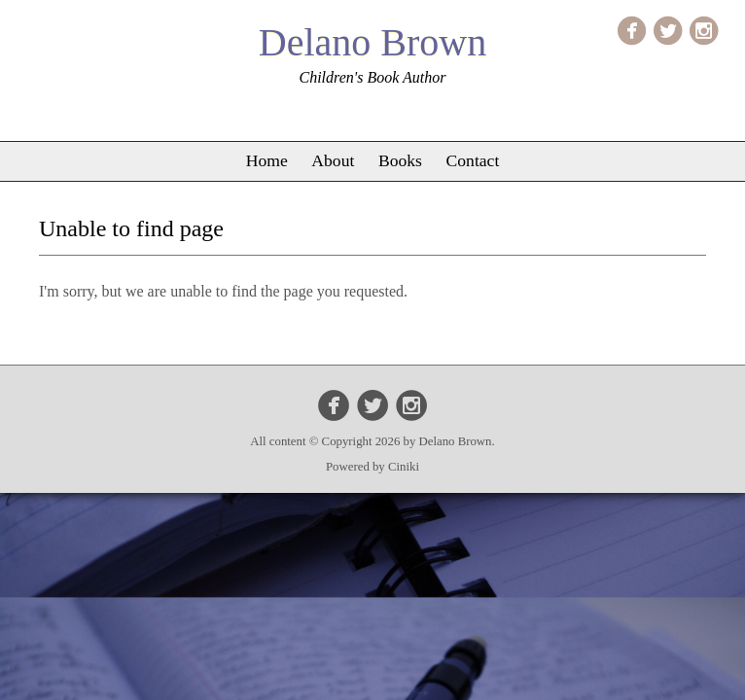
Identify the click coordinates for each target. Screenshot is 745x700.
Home (267, 160)
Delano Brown (372, 42)
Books (400, 160)
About (333, 160)
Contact (473, 160)
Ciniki (404, 467)
